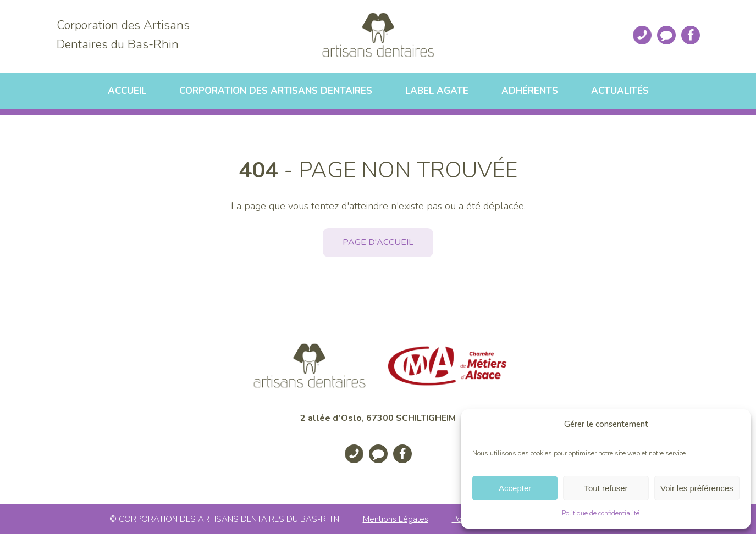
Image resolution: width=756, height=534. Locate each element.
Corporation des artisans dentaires (276, 91)
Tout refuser (606, 488)
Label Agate (437, 91)
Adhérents (530, 91)
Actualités (620, 91)
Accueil (127, 91)
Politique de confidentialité (601, 513)
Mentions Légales (396, 519)
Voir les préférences (697, 488)
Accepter (515, 488)
